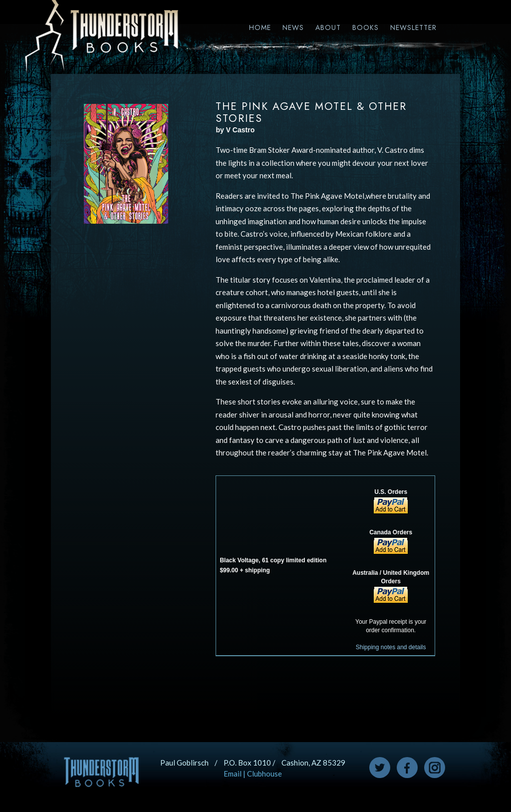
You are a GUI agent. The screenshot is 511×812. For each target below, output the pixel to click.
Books (366, 27)
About (328, 27)
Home (260, 27)
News (293, 27)
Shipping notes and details (391, 647)
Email (233, 774)
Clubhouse (264, 774)
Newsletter (413, 27)
